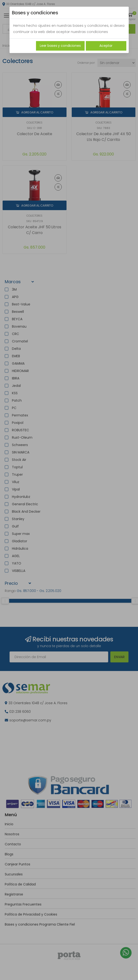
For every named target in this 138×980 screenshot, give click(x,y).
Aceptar (106, 46)
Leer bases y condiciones (60, 46)
